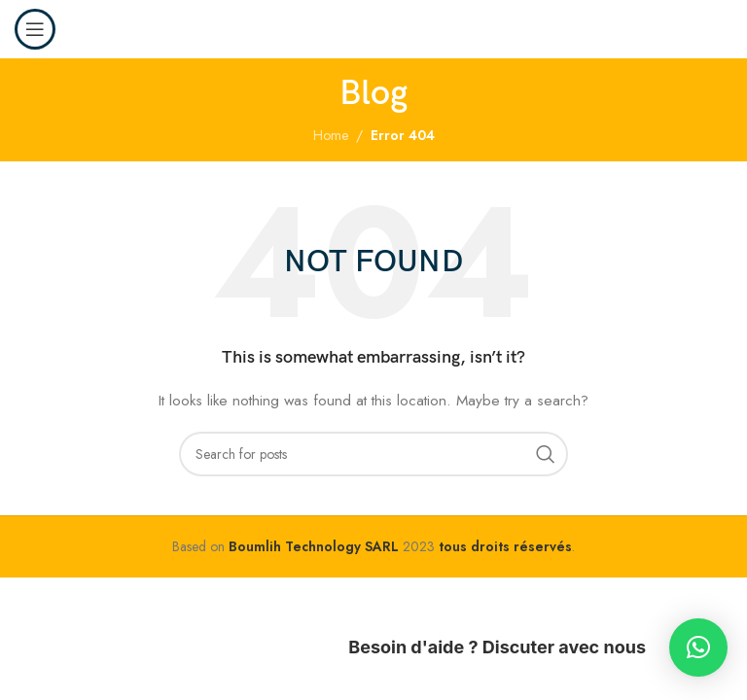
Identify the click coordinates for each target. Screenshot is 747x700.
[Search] (373, 454)
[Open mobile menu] (35, 29)
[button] (698, 647)
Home (331, 135)
